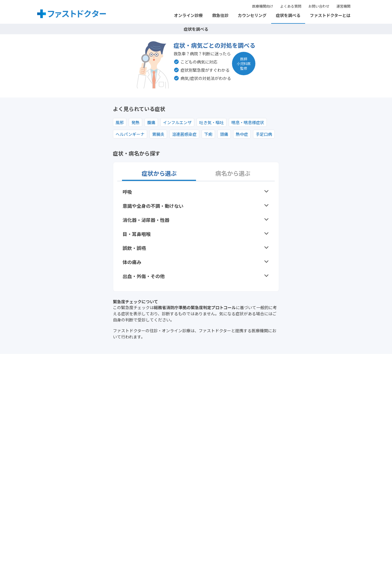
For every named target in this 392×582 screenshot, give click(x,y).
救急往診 (220, 15)
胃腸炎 (158, 134)
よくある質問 (291, 6)
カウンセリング (252, 15)
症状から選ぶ (159, 173)
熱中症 (242, 134)
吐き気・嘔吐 (212, 122)
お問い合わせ (319, 6)
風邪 (120, 122)
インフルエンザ (177, 122)
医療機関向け (263, 6)
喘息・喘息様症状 (248, 122)
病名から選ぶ (233, 173)
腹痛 (151, 122)
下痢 (208, 134)
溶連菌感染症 (184, 134)
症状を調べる (288, 15)
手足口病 (264, 134)
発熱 (135, 122)
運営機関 (343, 6)
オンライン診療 (188, 15)
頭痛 (224, 134)
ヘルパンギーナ (130, 134)
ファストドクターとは (330, 15)
